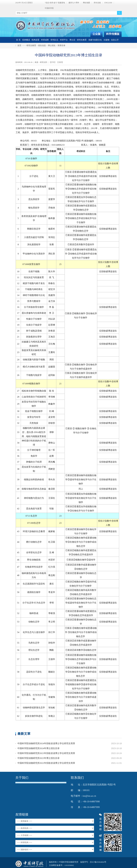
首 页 (18, 40)
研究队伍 (54, 40)
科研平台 (64, 40)
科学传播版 (113, 34)
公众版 (97, 34)
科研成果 (45, 40)
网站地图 (86, 3)
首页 (19, 45)
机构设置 (35, 40)
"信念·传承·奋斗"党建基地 (55, 3)
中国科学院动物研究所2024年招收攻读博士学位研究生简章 (46, 743)
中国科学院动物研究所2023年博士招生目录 (38, 758)
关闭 (60, 62)
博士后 (72, 40)
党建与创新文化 (95, 40)
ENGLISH (108, 3)
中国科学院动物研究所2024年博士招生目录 (38, 748)
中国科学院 (49, 8)
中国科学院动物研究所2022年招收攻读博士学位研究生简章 (46, 763)
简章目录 (61, 45)
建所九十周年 (74, 3)
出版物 (106, 40)
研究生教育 (82, 40)
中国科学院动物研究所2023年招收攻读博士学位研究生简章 (46, 753)
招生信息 (42, 45)
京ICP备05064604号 (98, 862)
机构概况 (26, 40)
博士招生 (52, 45)
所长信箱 (97, 3)
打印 (53, 62)
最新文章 (24, 734)
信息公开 (115, 40)
